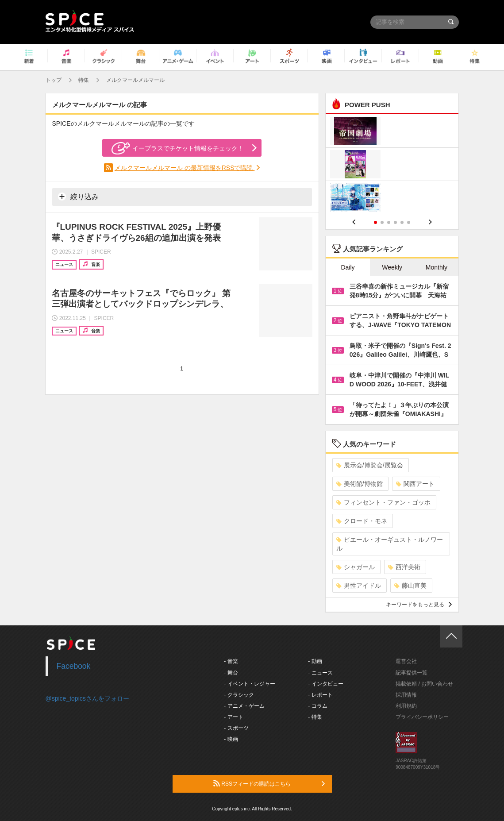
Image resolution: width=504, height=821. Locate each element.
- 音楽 (231, 661)
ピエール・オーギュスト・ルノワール (390, 544)
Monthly (437, 267)
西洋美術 (404, 567)
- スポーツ (236, 728)
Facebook (74, 666)
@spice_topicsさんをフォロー (87, 698)
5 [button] (402, 222)
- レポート (320, 695)
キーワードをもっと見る (419, 605)
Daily (348, 267)
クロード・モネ (362, 521)
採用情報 (406, 695)
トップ (54, 80)
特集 (84, 80)
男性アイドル (359, 586)
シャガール (356, 567)
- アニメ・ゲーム (244, 706)
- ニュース (320, 673)
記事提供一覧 (412, 673)
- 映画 (231, 739)
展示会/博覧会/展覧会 (370, 465)
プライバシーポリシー (422, 717)
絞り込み (78, 197)
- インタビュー (325, 684)
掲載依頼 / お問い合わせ (424, 684)
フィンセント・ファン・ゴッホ (383, 502)
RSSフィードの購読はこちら (269, 783)
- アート (233, 717)
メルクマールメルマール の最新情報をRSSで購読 (185, 168)
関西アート (415, 484)
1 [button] (375, 222)
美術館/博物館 (360, 484)
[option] (392, 165)
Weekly (392, 267)
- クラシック (239, 695)
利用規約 (406, 706)
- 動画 (315, 661)
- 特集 (315, 717)
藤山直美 (410, 586)
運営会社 (406, 661)
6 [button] (409, 222)
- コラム (317, 706)
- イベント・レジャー (249, 684)
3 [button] (389, 222)
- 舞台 (231, 673)
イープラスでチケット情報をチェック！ (178, 148)
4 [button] (395, 222)
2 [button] (382, 222)
